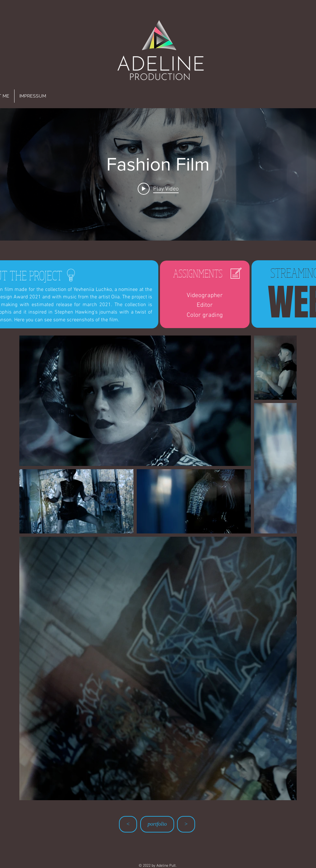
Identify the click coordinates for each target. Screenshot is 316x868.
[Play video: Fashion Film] (158, 189)
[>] (186, 824)
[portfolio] (157, 824)
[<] (128, 824)
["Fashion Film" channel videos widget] (158, 174)
